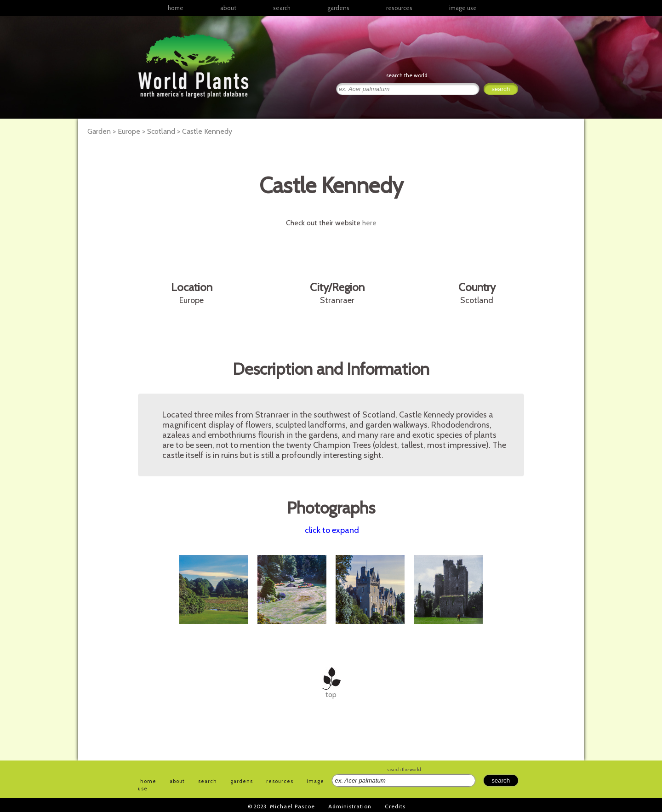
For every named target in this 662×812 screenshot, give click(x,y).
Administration (350, 806)
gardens (338, 8)
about (228, 8)
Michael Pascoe (292, 806)
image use (463, 8)
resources (280, 781)
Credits (395, 806)
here (369, 223)
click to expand (332, 530)
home (176, 8)
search (282, 8)
